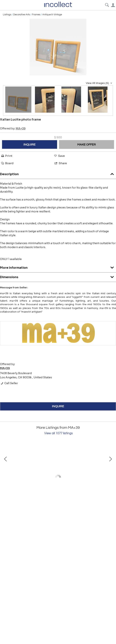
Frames (36, 15)
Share (60, 163)
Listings (7, 15)
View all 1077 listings (58, 433)
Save (59, 156)
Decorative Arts (22, 15)
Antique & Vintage (52, 15)
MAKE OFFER (87, 145)
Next (110, 478)
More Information (58, 267)
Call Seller (9, 383)
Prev (6, 478)
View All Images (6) (99, 83)
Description (58, 173)
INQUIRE (29, 145)
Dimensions (58, 276)
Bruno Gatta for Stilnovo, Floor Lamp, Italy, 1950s (45, 510)
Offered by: (13, 128)
